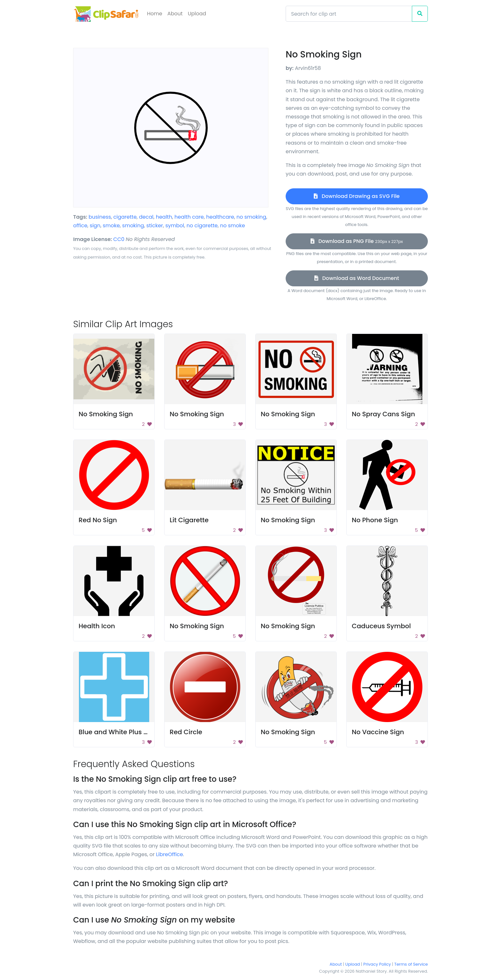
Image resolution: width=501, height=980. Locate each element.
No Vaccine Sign (378, 732)
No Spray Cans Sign (383, 414)
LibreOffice (169, 854)
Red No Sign (98, 520)
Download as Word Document (357, 278)
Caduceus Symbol (381, 626)
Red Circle (186, 732)
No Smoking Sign (106, 414)
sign (95, 226)
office (80, 226)
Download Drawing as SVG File (357, 196)
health (164, 217)
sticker (155, 226)
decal (146, 217)
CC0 (119, 239)
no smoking (251, 217)
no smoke (233, 226)
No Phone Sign (375, 520)
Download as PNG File (357, 241)
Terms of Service (411, 964)
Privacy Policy (377, 964)
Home (155, 14)
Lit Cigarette (189, 520)
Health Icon (97, 626)
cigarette (125, 217)
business (100, 217)
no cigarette (202, 226)
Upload (197, 14)
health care (189, 217)
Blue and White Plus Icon (118, 732)
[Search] (349, 14)
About (175, 14)
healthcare (220, 217)
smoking (133, 226)
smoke (111, 226)
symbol (175, 226)
